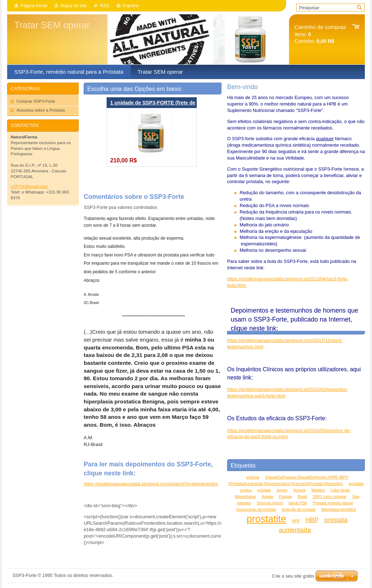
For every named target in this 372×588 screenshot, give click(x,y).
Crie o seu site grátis (293, 576)
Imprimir (131, 6)
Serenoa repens (270, 503)
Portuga (285, 497)
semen (282, 490)
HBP (312, 520)
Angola (268, 497)
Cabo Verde (340, 490)
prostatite (267, 519)
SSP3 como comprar (329, 497)
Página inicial (34, 6)
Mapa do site (74, 6)
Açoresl (299, 490)
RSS (105, 6)
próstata (264, 490)
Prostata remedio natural (333, 503)
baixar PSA (298, 503)
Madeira (318, 490)
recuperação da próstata (256, 509)
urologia (253, 477)
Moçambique (246, 497)
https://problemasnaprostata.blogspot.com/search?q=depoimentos (151, 484)
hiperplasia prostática (339, 509)
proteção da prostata (299, 509)
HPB (296, 521)
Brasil (302, 497)
